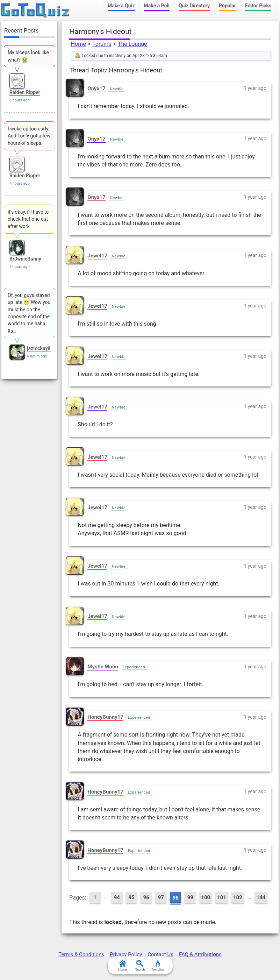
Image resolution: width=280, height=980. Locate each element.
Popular (227, 6)
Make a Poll (157, 6)
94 (117, 897)
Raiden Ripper (25, 92)
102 (238, 897)
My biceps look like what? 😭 (28, 56)
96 (146, 897)
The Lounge (132, 44)
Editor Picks (258, 6)
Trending (157, 966)
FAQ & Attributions (200, 954)
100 (206, 897)
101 (222, 897)
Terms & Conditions (81, 954)
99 (190, 897)
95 (132, 897)
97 (161, 897)
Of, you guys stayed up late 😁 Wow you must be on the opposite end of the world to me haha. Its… (29, 313)
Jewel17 (97, 256)
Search (140, 966)
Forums (102, 44)
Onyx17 (96, 88)
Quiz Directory (194, 6)
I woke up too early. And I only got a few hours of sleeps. (29, 136)
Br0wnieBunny (25, 259)
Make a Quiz (121, 6)
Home (78, 44)
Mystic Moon (103, 667)
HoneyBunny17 (105, 717)
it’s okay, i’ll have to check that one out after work (28, 219)
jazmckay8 (39, 348)
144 (261, 897)
